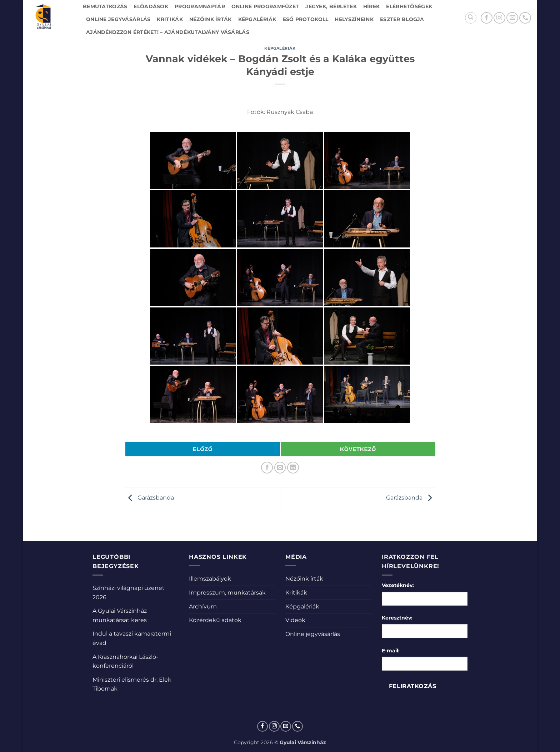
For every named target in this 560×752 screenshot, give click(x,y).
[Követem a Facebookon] (487, 18)
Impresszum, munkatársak (227, 593)
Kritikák (170, 19)
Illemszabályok (210, 579)
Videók (295, 620)
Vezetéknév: (398, 585)
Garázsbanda (149, 498)
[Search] (471, 18)
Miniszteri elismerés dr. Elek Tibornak (132, 684)
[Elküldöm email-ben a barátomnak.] (280, 468)
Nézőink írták (211, 19)
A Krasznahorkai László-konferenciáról (125, 661)
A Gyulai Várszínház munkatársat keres (120, 615)
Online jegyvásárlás (118, 19)
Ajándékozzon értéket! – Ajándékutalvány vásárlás (168, 32)
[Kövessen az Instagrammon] (499, 18)
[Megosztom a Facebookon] (267, 468)
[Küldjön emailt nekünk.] (512, 18)
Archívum (203, 606)
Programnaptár (200, 6)
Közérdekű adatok (215, 620)
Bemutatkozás (105, 6)
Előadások (151, 6)
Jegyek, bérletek (331, 6)
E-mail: (391, 651)
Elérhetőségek (409, 6)
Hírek (371, 6)
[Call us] (525, 18)
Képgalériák (257, 19)
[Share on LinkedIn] (293, 468)
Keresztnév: (397, 618)
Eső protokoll (306, 19)
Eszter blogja (402, 19)
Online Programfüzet (265, 6)
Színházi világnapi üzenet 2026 (129, 593)
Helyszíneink (354, 19)
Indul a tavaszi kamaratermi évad (132, 638)
